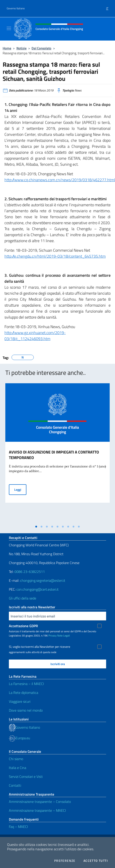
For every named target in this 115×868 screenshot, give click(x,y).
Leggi (20, 489)
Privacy (53, 635)
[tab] (36, 527)
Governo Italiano (16, 8)
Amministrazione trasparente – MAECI (37, 810)
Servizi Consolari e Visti (26, 777)
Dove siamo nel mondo (26, 710)
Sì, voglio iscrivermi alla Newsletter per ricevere (40, 647)
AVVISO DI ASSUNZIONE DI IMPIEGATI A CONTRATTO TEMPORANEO (54, 455)
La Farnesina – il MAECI (26, 684)
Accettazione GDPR (23, 626)
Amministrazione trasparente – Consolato (40, 802)
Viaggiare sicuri (20, 701)
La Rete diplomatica (24, 693)
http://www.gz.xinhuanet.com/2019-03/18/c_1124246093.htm (35, 336)
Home (7, 48)
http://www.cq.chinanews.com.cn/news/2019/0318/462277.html (60, 180)
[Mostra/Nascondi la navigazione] (9, 28)
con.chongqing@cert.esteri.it (38, 589)
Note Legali (64, 635)
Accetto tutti (96, 861)
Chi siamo (16, 759)
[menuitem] (107, 7)
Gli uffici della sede (23, 598)
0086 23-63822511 (30, 572)
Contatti (15, 785)
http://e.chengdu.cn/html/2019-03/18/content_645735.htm (55, 256)
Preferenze (65, 861)
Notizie (22, 48)
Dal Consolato (41, 48)
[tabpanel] (57, 453)
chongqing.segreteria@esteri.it (43, 580)
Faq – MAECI (18, 827)
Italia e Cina (18, 768)
